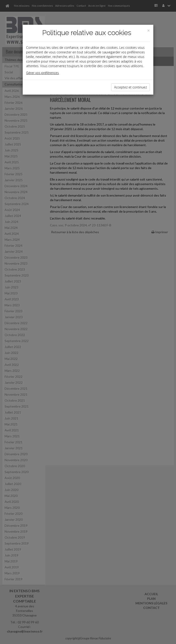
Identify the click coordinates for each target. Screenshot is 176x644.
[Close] (148, 31)
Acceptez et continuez (131, 87)
